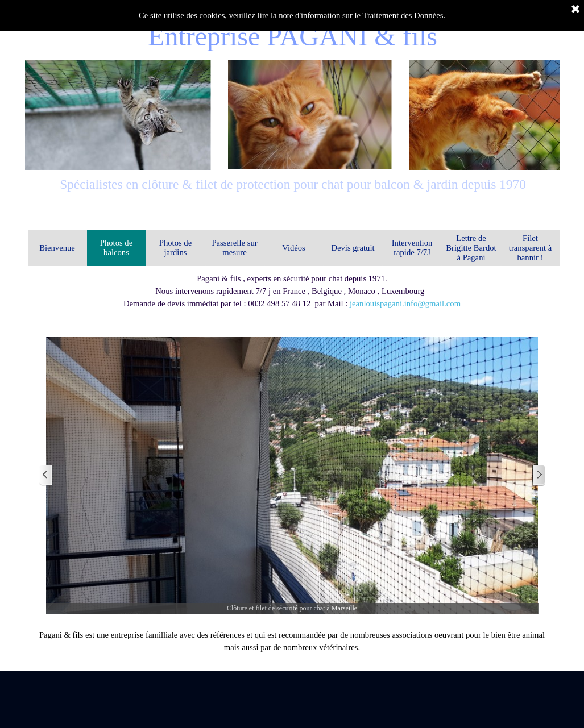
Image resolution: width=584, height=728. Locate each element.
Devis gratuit (353, 248)
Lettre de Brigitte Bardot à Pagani (471, 248)
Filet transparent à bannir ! (530, 248)
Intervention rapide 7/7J (412, 247)
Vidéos (294, 248)
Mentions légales (294, 666)
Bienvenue (57, 248)
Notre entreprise (92, 664)
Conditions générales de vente (491, 665)
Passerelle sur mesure (234, 247)
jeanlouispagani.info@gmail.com (405, 303)
